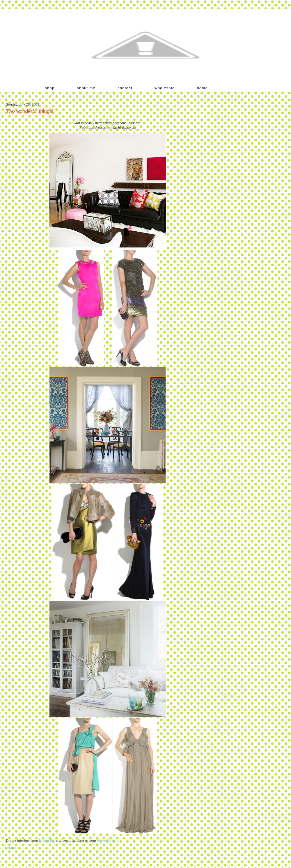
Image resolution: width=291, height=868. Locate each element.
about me (86, 88)
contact (125, 88)
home (203, 88)
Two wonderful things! (30, 111)
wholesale (165, 88)
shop (50, 88)
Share (11, 848)
